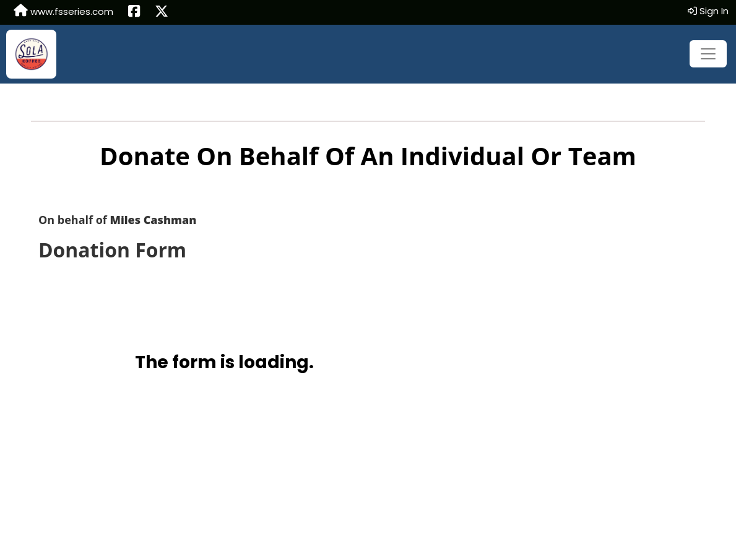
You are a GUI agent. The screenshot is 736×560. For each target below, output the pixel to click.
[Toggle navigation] (708, 54)
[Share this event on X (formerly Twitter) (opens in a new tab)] (162, 12)
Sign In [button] (708, 11)
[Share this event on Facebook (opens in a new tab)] (134, 12)
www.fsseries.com (63, 11)
